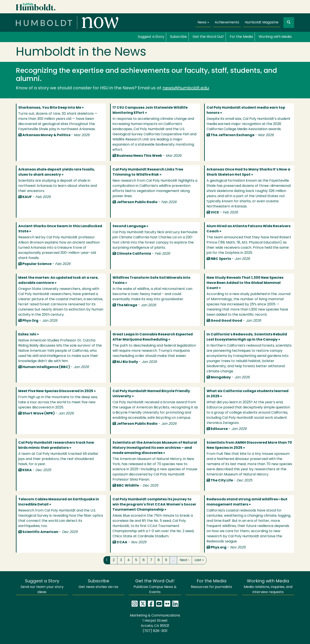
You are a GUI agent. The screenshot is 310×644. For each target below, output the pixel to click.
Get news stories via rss (98, 584)
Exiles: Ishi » (29, 335)
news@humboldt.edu (186, 88)
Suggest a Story (151, 37)
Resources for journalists (211, 584)
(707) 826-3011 (155, 631)
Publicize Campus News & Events (155, 587)
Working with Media (275, 37)
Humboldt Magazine (262, 23)
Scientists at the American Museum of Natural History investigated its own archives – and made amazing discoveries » (155, 448)
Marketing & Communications (155, 616)
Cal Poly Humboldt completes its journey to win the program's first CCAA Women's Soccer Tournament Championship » (154, 505)
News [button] (202, 23)
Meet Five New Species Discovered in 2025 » (57, 391)
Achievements (227, 23)
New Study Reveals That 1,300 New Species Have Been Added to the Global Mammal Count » (245, 283)
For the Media (241, 37)
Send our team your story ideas (42, 587)
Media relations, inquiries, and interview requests (268, 587)
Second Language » (130, 226)
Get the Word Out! (208, 37)
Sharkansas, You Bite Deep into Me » (51, 108)
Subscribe (178, 37)
